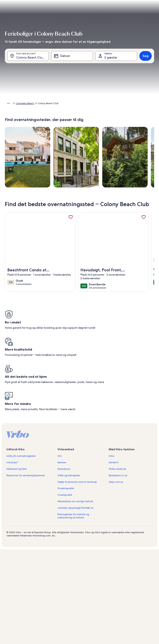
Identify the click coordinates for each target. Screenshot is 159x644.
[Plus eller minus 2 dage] (79, 616)
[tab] (55, 26)
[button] (66, 69)
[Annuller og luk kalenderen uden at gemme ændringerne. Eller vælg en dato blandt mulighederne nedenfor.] (37, 15)
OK (80, 627)
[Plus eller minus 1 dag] (64, 616)
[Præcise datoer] (46, 616)
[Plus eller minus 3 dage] (96, 616)
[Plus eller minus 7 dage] (112, 616)
